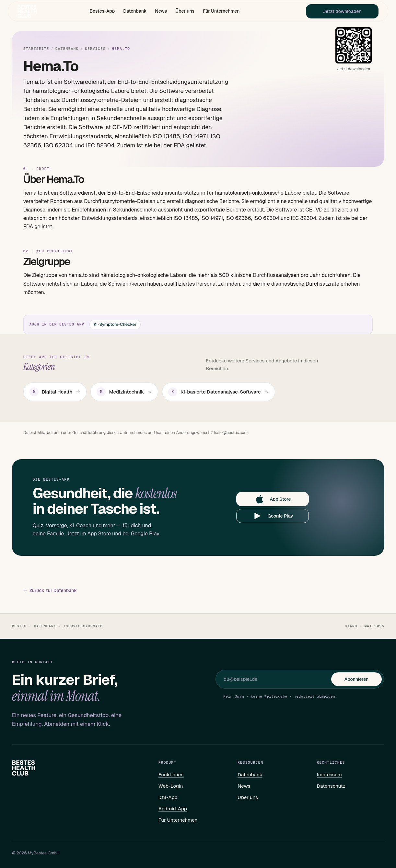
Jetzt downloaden (338, 12)
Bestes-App (102, 12)
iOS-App (168, 797)
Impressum (329, 775)
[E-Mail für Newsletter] (277, 679)
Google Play (273, 516)
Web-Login (171, 786)
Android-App (173, 809)
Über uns (185, 12)
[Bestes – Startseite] (31, 12)
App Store (273, 499)
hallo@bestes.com (231, 433)
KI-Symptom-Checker (115, 324)
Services (95, 49)
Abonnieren (356, 679)
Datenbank (135, 12)
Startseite (36, 49)
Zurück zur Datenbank (50, 591)
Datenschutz (331, 786)
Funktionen (171, 775)
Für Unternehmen (221, 12)
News (161, 12)
